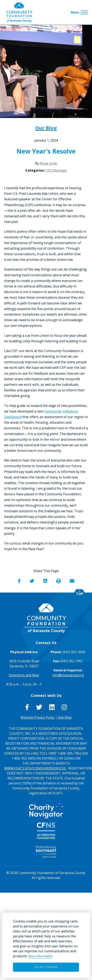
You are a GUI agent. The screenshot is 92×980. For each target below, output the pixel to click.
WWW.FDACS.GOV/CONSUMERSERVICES (35, 768)
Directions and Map (24, 675)
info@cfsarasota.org (68, 675)
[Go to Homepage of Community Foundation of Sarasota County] (19, 12)
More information (40, 956)
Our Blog (46, 128)
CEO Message (56, 170)
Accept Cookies (46, 967)
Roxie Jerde (48, 163)
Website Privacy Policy (38, 717)
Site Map (65, 717)
